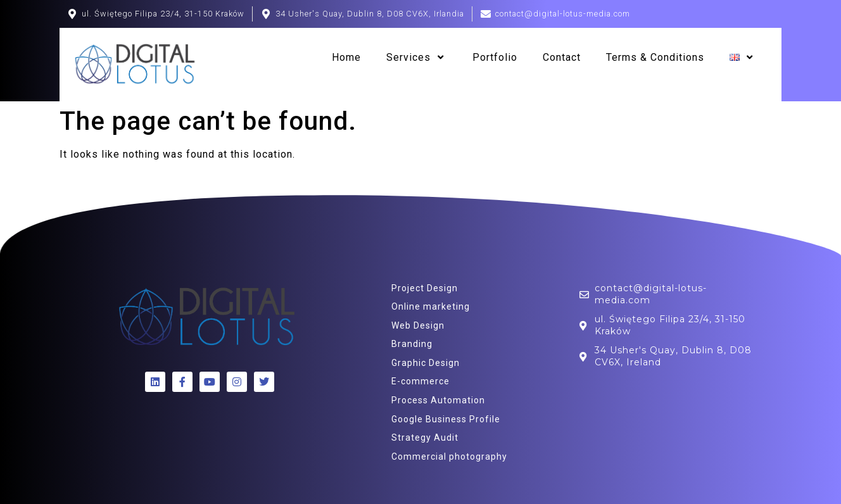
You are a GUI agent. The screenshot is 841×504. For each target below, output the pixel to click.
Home (346, 57)
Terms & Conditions (655, 57)
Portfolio (495, 57)
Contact (562, 57)
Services (417, 58)
